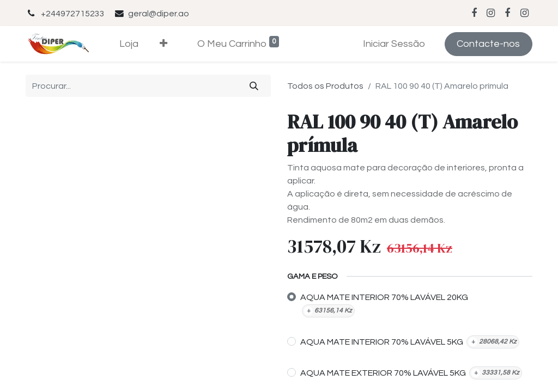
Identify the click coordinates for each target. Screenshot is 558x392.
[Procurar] (254, 85)
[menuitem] (129, 44)
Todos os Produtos (325, 86)
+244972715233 (73, 14)
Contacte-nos (488, 44)
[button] (164, 44)
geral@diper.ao (159, 14)
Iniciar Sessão (394, 44)
